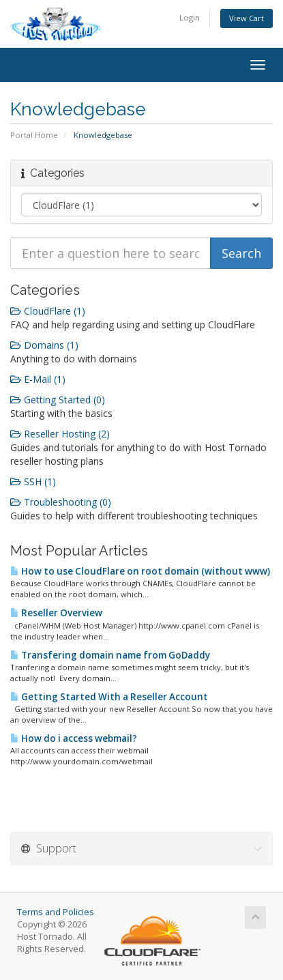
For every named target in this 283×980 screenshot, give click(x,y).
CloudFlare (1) (48, 311)
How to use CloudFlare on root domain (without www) (140, 571)
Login (190, 17)
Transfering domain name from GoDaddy (110, 655)
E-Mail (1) (38, 379)
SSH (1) (33, 481)
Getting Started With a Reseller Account (109, 697)
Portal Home (34, 135)
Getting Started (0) (58, 400)
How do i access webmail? (74, 738)
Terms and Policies (56, 912)
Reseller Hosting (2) (60, 434)
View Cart (247, 18)
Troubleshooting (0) (61, 502)
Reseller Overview (56, 613)
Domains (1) (44, 345)
